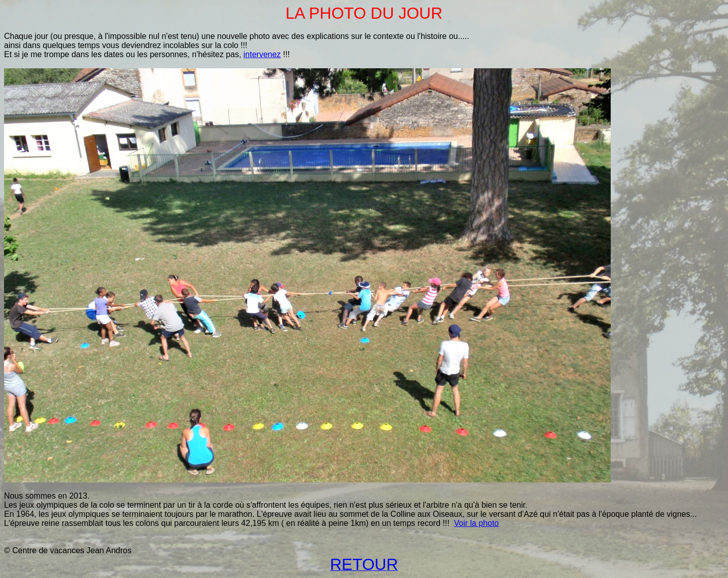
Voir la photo (476, 523)
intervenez (262, 54)
